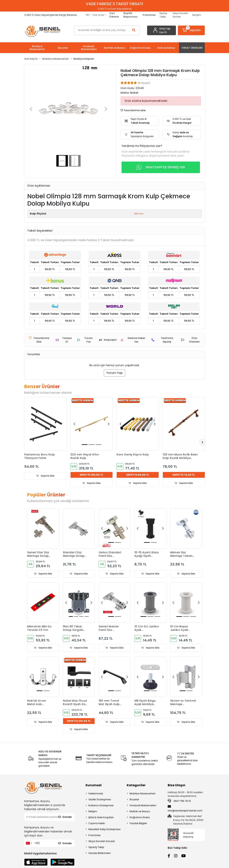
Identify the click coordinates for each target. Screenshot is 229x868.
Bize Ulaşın (177, 786)
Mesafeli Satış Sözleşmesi (105, 830)
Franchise (95, 836)
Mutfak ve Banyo (140, 812)
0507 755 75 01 (179, 801)
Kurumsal (94, 786)
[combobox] (29, 844)
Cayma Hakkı (97, 824)
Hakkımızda (96, 794)
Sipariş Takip (163, 15)
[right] (205, 443)
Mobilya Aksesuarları (143, 794)
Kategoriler (136, 786)
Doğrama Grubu (140, 818)
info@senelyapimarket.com (185, 809)
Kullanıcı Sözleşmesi (101, 806)
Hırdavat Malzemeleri (143, 806)
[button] (191, 30)
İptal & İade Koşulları (101, 818)
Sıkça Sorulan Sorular (180, 15)
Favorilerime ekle (133, 110)
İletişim (197, 15)
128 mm (139, 214)
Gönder (65, 818)
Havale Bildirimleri (100, 854)
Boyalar (134, 800)
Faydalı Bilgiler (138, 824)
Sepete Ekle (45, 476)
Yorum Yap (114, 373)
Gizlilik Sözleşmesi (100, 800)
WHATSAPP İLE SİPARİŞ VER (161, 167)
